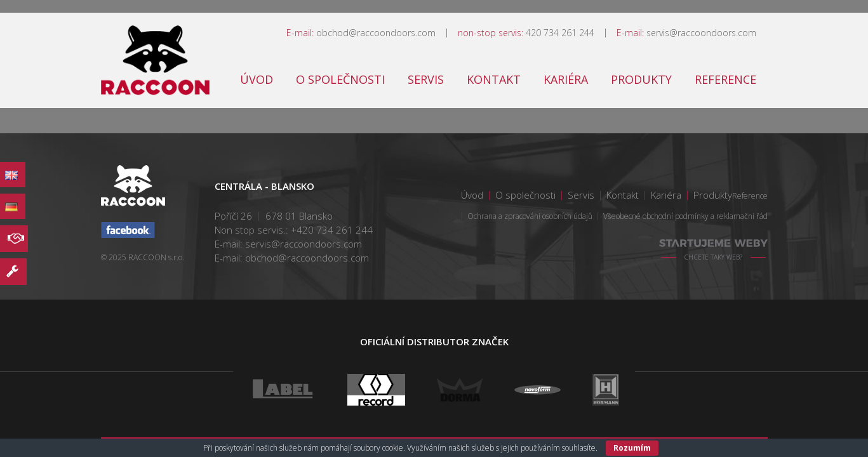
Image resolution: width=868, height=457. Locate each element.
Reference (725, 79)
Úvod (257, 79)
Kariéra (566, 79)
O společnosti (340, 79)
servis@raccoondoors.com (701, 33)
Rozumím (632, 448)
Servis (426, 79)
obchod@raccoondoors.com (376, 33)
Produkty (641, 79)
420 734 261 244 (560, 33)
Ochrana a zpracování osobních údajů (530, 216)
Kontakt (494, 79)
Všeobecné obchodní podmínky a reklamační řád (685, 216)
